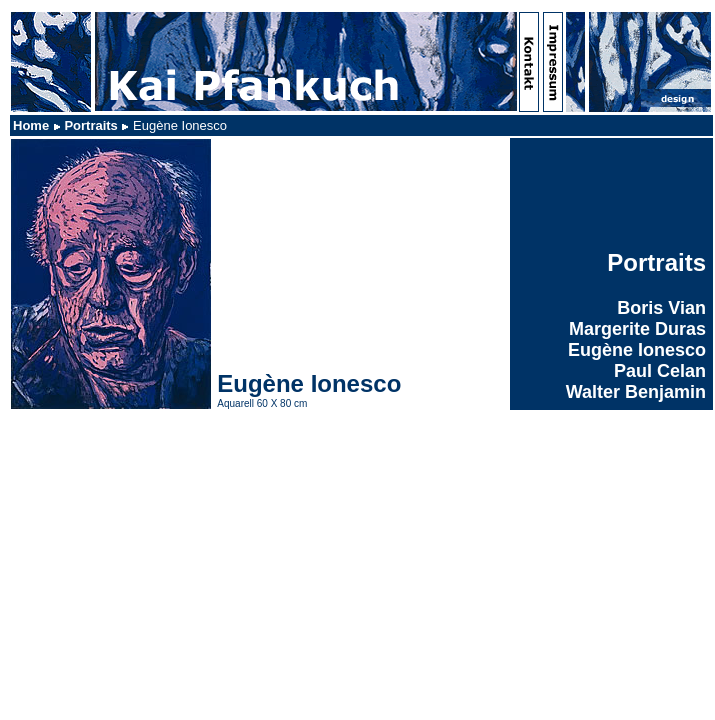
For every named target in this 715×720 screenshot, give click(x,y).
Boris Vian (661, 308)
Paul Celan (660, 371)
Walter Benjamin (636, 392)
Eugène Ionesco (637, 350)
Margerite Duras (637, 329)
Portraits (90, 125)
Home (31, 125)
